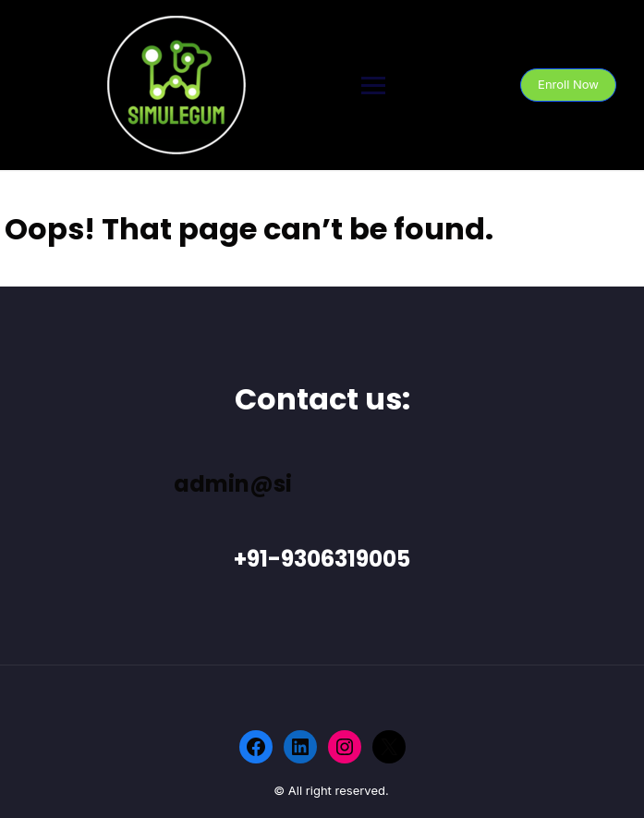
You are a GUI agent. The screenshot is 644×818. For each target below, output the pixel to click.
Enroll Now (568, 84)
